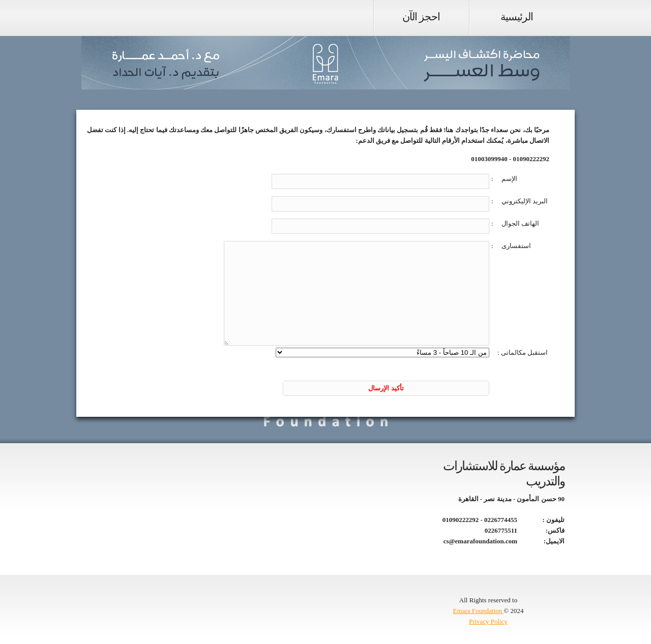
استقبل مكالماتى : (523, 352)
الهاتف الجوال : (515, 223)
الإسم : (504, 179)
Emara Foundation (479, 611)
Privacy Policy (488, 621)
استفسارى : (511, 246)
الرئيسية (517, 17)
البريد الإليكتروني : (520, 201)
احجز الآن (421, 17)
